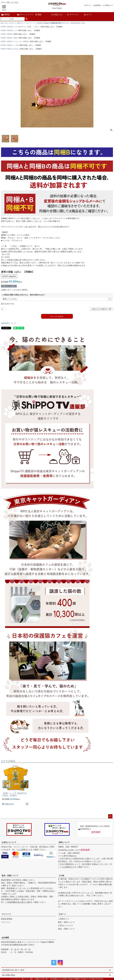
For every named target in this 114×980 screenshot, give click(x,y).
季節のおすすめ (13, 49)
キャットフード (25, 14)
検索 (27, 19)
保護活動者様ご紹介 (78, 23)
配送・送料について (66, 922)
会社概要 (5, 938)
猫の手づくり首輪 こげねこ (29, 27)
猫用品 (5, 14)
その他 (61, 875)
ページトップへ (110, 816)
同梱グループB (13, 45)
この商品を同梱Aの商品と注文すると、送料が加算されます (24, 295)
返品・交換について (10, 875)
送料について (64, 842)
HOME (3, 27)
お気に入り (57, 14)
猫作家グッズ (12, 27)
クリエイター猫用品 (21, 42)
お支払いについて (9, 842)
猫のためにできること (9, 23)
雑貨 (38, 14)
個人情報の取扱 (9, 975)
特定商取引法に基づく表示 (20, 902)
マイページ (73, 14)
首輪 (15, 38)
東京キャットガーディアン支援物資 (30, 23)
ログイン (88, 5)
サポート (62, 914)
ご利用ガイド (108, 5)
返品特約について (8, 323)
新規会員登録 (7, 919)
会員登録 (97, 5)
